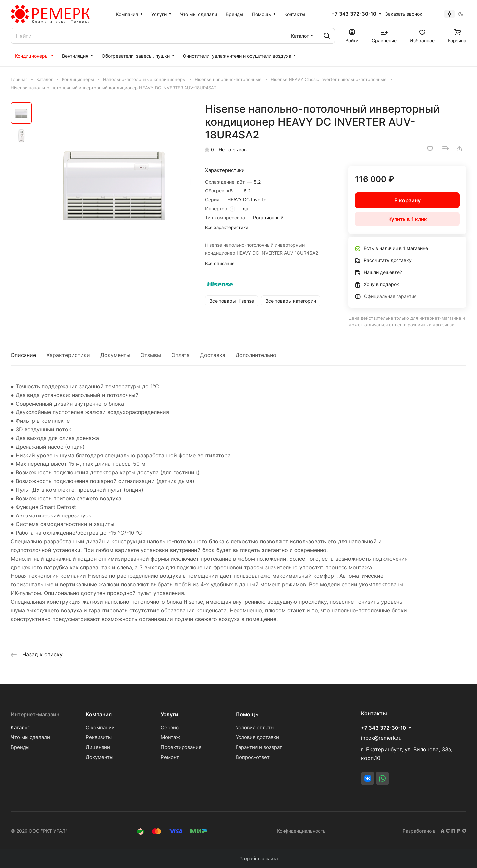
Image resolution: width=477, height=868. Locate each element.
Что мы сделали (30, 737)
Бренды (20, 747)
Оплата (181, 355)
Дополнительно (256, 355)
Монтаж (170, 737)
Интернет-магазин (35, 714)
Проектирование (181, 747)
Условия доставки (257, 737)
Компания (99, 714)
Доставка (213, 355)
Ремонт (170, 757)
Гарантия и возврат (259, 747)
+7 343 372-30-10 (354, 14)
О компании (100, 727)
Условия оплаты (255, 727)
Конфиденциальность (301, 831)
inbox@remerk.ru (381, 738)
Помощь (247, 714)
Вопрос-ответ (253, 757)
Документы (115, 355)
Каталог (20, 727)
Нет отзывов (233, 150)
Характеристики (68, 355)
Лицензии (98, 747)
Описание (23, 355)
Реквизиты (99, 737)
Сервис (170, 727)
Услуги (169, 714)
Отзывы (151, 355)
